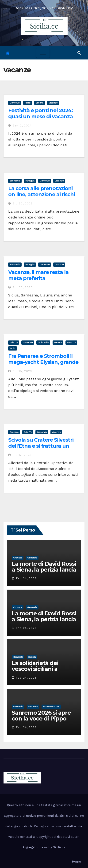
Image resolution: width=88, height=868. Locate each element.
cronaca (14, 432)
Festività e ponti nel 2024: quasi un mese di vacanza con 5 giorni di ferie (40, 117)
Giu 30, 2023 (23, 203)
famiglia (30, 181)
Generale (15, 103)
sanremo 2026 (51, 707)
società (40, 103)
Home (76, 862)
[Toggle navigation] (43, 53)
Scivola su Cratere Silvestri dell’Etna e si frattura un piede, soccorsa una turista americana (42, 449)
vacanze (53, 103)
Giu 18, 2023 (22, 371)
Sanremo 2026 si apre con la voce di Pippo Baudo (41, 718)
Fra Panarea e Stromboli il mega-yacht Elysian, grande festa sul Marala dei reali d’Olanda (43, 365)
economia (15, 181)
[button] (79, 53)
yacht (13, 348)
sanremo (33, 707)
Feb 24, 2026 (26, 578)
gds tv (14, 342)
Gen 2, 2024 (22, 126)
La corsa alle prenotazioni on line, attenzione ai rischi (42, 191)
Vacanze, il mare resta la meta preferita (38, 275)
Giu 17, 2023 (22, 455)
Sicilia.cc (59, 847)
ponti (28, 103)
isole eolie (43, 342)
